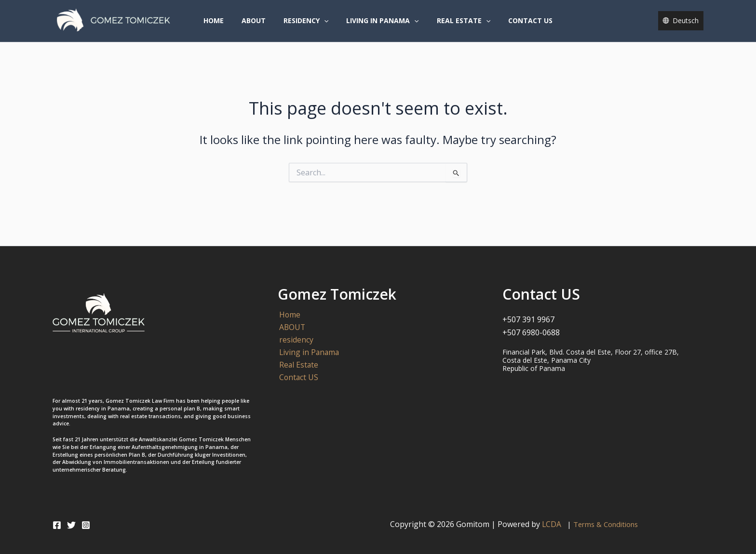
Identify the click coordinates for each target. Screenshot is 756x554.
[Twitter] (71, 525)
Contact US (520, 26)
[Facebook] (57, 525)
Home (224, 26)
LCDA (554, 524)
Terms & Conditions (606, 524)
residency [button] (308, 26)
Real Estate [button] (457, 26)
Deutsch (686, 26)
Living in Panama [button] (380, 26)
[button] (326, 26)
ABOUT (260, 26)
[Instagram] (86, 525)
